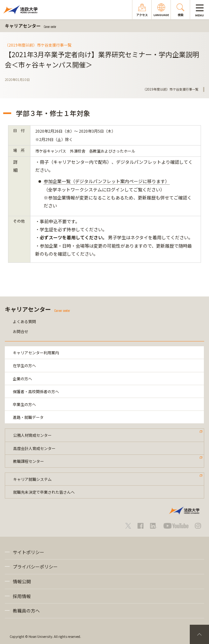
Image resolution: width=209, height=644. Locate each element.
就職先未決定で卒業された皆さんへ (44, 492)
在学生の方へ (24, 365)
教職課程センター (29, 461)
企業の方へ (22, 379)
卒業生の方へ (24, 404)
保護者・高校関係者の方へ (36, 391)
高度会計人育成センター (34, 448)
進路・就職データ (28, 417)
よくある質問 (24, 321)
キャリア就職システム (32, 479)
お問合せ (21, 331)
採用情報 (22, 596)
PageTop (199, 634)
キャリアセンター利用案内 (36, 353)
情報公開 (22, 581)
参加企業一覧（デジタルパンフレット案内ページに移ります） (107, 181)
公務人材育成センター (32, 435)
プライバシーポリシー (35, 567)
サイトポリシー (29, 552)
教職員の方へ (26, 611)
